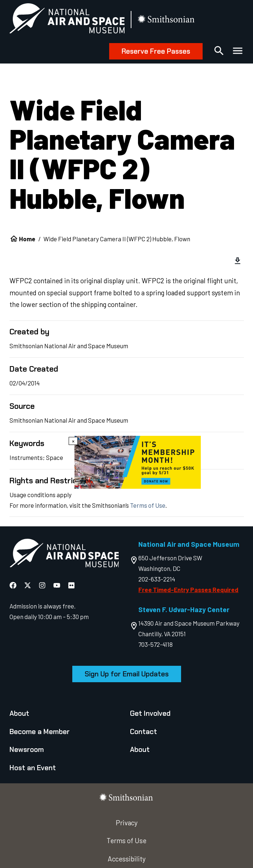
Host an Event (33, 768)
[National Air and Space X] (28, 585)
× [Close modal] (73, 441)
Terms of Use (148, 505)
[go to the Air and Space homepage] (64, 555)
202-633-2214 (157, 579)
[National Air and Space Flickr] (71, 585)
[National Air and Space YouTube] (57, 585)
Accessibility (127, 859)
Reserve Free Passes (156, 51)
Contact (143, 732)
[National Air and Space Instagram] (43, 585)
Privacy (127, 823)
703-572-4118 (156, 644)
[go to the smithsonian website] (167, 20)
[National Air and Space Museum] (67, 20)
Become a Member (40, 732)
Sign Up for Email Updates (127, 674)
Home (27, 239)
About (19, 713)
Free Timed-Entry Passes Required (188, 589)
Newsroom (27, 750)
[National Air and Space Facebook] (14, 585)
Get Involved (150, 713)
